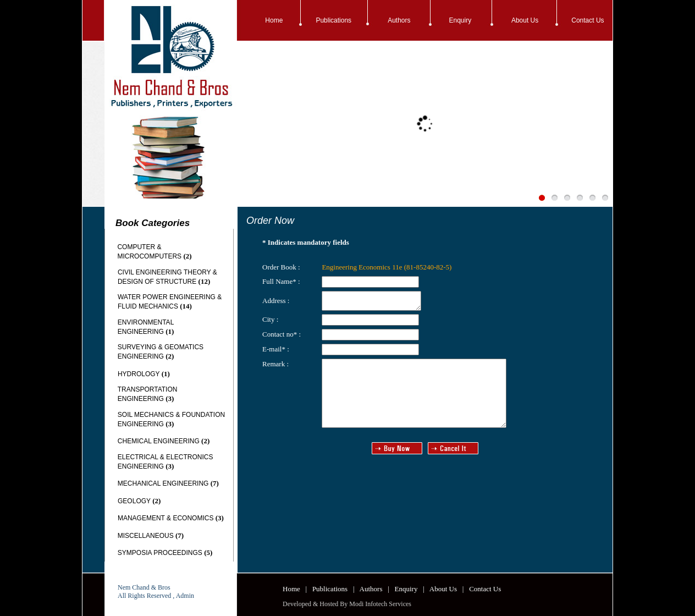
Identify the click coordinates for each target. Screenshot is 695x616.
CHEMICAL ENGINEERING (159, 441)
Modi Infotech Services (380, 604)
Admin (185, 596)
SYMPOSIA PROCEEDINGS (160, 553)
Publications (333, 20)
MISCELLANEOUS (146, 536)
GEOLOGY (134, 501)
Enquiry (460, 20)
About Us (525, 20)
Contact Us (588, 20)
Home (274, 20)
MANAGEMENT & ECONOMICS (166, 518)
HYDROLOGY (139, 374)
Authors (399, 20)
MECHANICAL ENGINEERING (163, 483)
